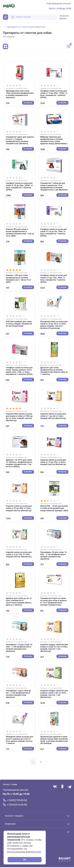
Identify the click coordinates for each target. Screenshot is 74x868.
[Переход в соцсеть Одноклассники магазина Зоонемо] (62, 787)
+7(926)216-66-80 (17, 805)
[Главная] (9, 6)
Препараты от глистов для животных (25, 27)
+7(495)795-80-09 (17, 800)
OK (25, 860)
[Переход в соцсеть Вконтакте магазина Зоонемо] (55, 787)
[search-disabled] (13, 17)
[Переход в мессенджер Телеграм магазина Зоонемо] (70, 787)
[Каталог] (5, 17)
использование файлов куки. (24, 852)
